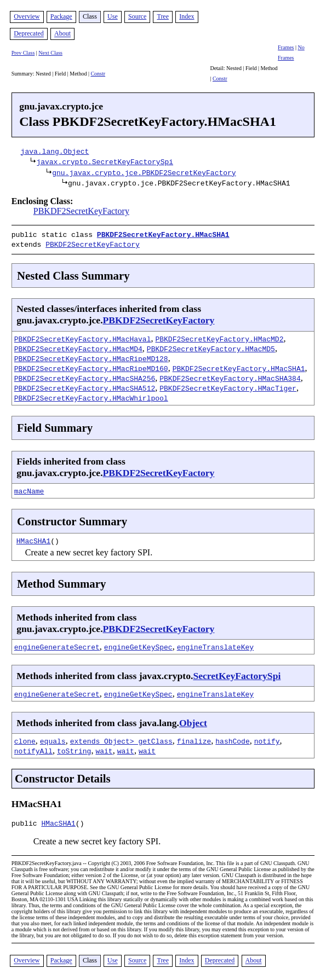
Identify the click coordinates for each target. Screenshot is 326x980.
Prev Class (23, 53)
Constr (98, 74)
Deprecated (29, 34)
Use (113, 16)
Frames (286, 47)
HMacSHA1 (33, 538)
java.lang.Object (55, 151)
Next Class (50, 53)
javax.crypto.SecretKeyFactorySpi (105, 161)
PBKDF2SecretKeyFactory (81, 211)
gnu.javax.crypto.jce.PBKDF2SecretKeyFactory (144, 172)
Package (61, 16)
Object (193, 721)
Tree (163, 16)
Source (137, 16)
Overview (27, 16)
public (27, 822)
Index (187, 16)
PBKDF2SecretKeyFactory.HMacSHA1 (163, 234)
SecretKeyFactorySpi (237, 674)
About (62, 34)
